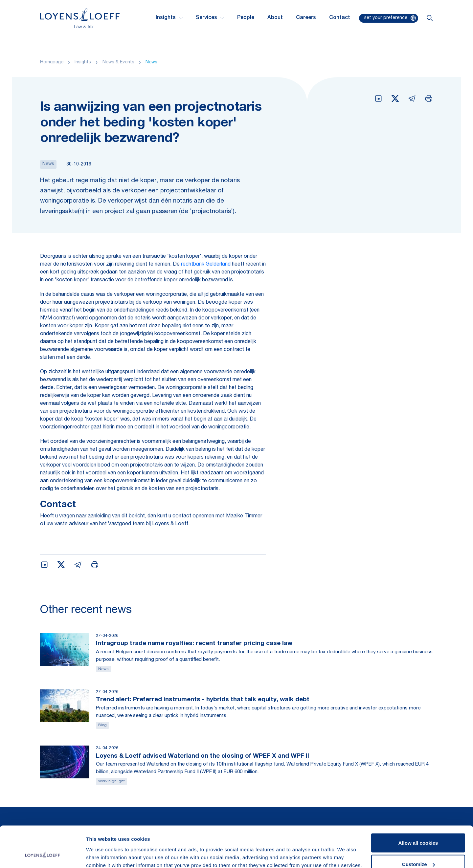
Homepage (52, 62)
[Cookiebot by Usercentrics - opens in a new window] (43, 855)
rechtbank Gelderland (206, 265)
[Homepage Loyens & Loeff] (80, 18)
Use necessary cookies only (418, 850)
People (246, 18)
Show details (101, 848)
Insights (83, 62)
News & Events (118, 62)
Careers (306, 18)
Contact (340, 18)
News (151, 62)
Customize (418, 829)
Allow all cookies (418, 807)
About (275, 18)
